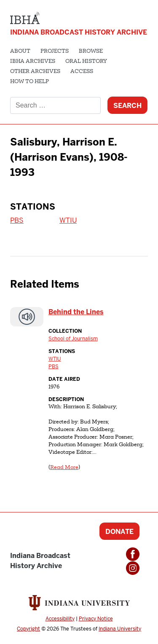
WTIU (68, 220)
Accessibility (60, 619)
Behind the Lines (76, 312)
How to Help (29, 82)
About (20, 51)
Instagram (133, 568)
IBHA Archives (33, 62)
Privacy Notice (96, 619)
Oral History (86, 62)
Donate (119, 532)
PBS (17, 220)
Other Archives (35, 72)
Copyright (28, 629)
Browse (91, 51)
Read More (64, 468)
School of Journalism (73, 339)
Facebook (133, 554)
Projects (55, 51)
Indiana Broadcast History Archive (79, 32)
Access (82, 72)
